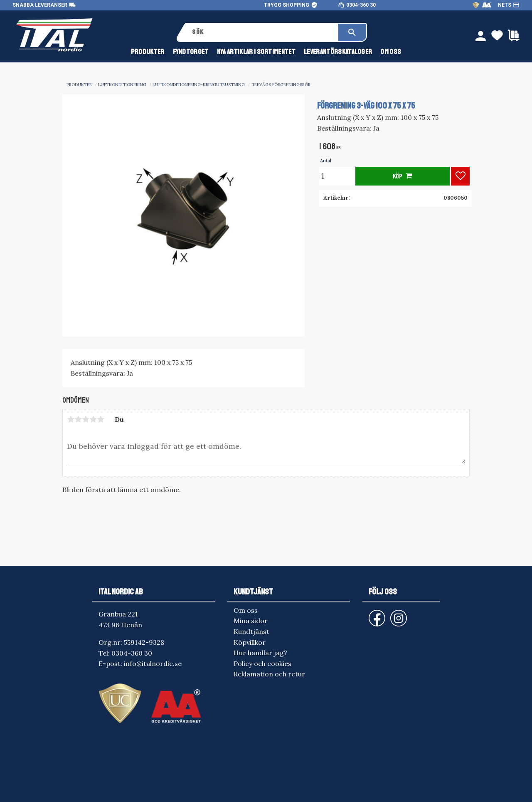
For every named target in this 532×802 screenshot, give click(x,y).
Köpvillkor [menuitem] (250, 642)
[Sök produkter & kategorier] (262, 32)
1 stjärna (71, 419)
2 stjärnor (78, 419)
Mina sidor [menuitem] (251, 621)
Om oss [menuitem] (391, 53)
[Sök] (352, 32)
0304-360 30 (361, 5)
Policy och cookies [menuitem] (262, 663)
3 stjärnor (86, 419)
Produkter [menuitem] (148, 53)
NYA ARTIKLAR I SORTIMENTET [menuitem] (256, 53)
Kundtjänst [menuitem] (251, 631)
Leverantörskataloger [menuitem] (338, 53)
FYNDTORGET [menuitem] (191, 53)
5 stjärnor (101, 419)
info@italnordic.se (153, 663)
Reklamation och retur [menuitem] (269, 674)
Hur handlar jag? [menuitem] (260, 653)
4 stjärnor (93, 419)
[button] (460, 176)
